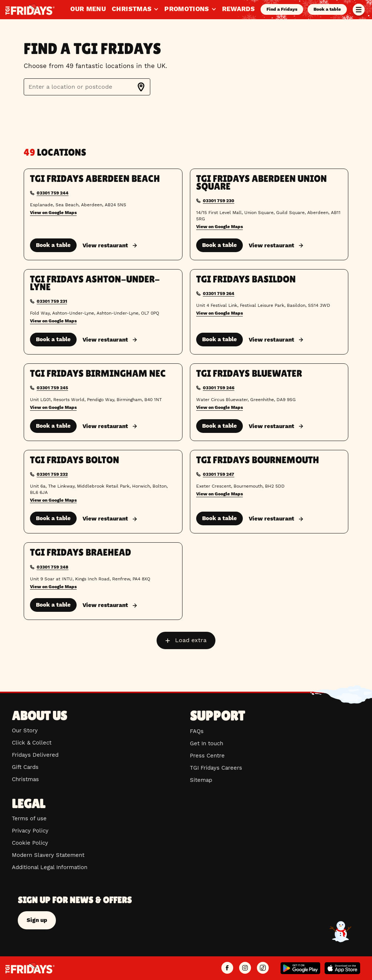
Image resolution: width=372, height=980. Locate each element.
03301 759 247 (219, 474)
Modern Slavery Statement (48, 855)
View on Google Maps (53, 213)
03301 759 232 (52, 474)
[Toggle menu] (359, 10)
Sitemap (201, 780)
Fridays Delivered (35, 755)
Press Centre (207, 756)
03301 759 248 (53, 567)
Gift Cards (25, 767)
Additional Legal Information (50, 867)
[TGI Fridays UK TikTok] (263, 968)
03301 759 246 (219, 388)
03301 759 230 (219, 201)
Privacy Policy (30, 831)
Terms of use (29, 818)
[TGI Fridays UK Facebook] (227, 968)
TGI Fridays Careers (216, 768)
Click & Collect (32, 743)
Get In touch (207, 743)
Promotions (190, 9)
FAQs (197, 731)
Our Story (25, 730)
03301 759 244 (53, 193)
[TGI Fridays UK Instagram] (245, 968)
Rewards (238, 9)
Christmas (135, 9)
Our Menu (88, 9)
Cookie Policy (30, 843)
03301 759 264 (219, 294)
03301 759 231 (52, 301)
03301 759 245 (52, 388)
